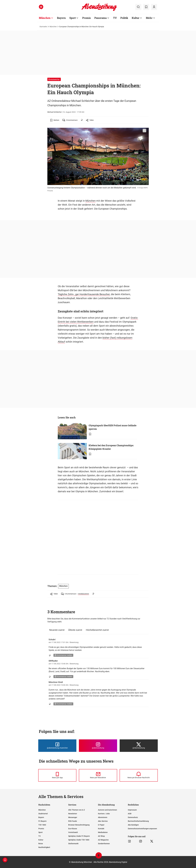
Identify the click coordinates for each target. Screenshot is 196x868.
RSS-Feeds (73, 821)
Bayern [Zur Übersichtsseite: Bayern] (61, 18)
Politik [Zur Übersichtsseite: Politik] (124, 18)
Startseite (43, 27)
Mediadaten (103, 832)
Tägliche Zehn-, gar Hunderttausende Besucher (84, 294)
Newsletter (73, 814)
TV (39, 836)
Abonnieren (103, 817)
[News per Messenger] (57, 775)
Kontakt (101, 829)
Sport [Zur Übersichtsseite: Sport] (73, 18)
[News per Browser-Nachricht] (139, 775)
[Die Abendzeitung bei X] (139, 746)
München (53, 27)
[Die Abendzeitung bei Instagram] (98, 746)
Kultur (41, 840)
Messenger (73, 817)
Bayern (41, 817)
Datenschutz (133, 817)
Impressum (132, 810)
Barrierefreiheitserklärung (138, 821)
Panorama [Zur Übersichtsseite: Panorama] (100, 18)
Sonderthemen (104, 844)
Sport (40, 832)
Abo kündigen (133, 825)
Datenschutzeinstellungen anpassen (142, 829)
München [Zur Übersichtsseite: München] (45, 18)
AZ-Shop (101, 836)
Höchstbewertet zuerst (97, 630)
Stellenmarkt (73, 844)
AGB (130, 814)
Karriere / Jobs (104, 814)
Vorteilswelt (73, 832)
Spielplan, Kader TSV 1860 (79, 840)
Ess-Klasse (73, 829)
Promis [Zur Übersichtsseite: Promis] (86, 18)
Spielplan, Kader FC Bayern (79, 836)
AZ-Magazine (103, 840)
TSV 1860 (42, 825)
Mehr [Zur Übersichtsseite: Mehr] (149, 18)
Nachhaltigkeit (44, 847)
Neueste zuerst (57, 630)
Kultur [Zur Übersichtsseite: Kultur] (136, 18)
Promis (41, 829)
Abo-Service (103, 821)
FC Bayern (42, 821)
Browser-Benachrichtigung (79, 825)
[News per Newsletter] (98, 775)
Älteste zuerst (75, 630)
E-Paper (101, 825)
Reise (41, 844)
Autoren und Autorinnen (107, 810)
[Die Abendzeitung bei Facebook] (57, 746)
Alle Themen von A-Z (76, 810)
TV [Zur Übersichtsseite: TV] (115, 18)
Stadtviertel (43, 814)
